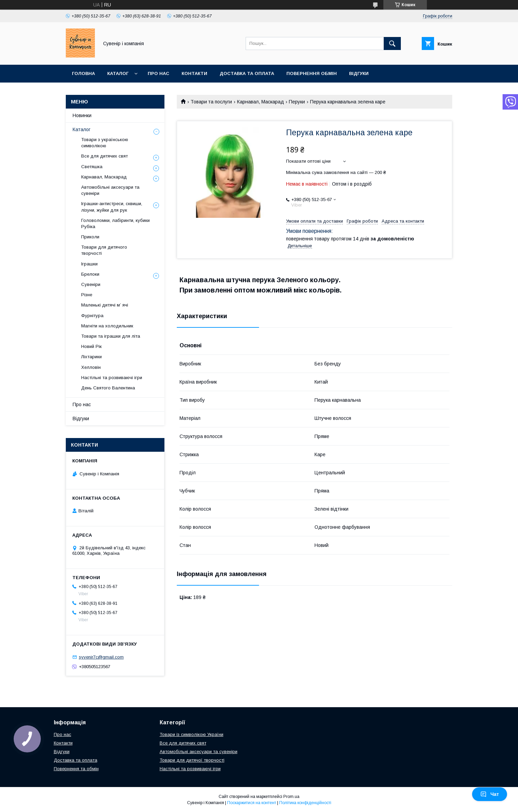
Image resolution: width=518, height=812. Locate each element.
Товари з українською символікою (105, 143)
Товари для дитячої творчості (192, 760)
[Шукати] (392, 43)
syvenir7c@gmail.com (101, 657)
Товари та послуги (211, 102)
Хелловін (91, 367)
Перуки (297, 102)
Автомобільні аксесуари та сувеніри (110, 190)
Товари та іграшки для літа (111, 336)
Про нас (158, 73)
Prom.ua (291, 797)
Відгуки (359, 73)
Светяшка (92, 167)
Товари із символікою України (192, 734)
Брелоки (90, 274)
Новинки (82, 115)
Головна (83, 73)
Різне (87, 295)
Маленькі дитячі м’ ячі (105, 305)
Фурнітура (92, 316)
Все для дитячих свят (104, 156)
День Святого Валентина (108, 388)
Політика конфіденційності (305, 803)
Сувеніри (91, 284)
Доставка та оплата (247, 73)
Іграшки (89, 264)
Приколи (90, 237)
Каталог (118, 73)
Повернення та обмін (76, 769)
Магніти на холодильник (107, 326)
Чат (490, 794)
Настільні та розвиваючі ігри (112, 378)
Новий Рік (91, 346)
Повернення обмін (312, 73)
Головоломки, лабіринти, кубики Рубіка (115, 223)
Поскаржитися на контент (252, 803)
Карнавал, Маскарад (261, 102)
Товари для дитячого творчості (104, 250)
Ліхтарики (91, 357)
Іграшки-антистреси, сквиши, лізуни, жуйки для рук (112, 207)
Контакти (194, 73)
